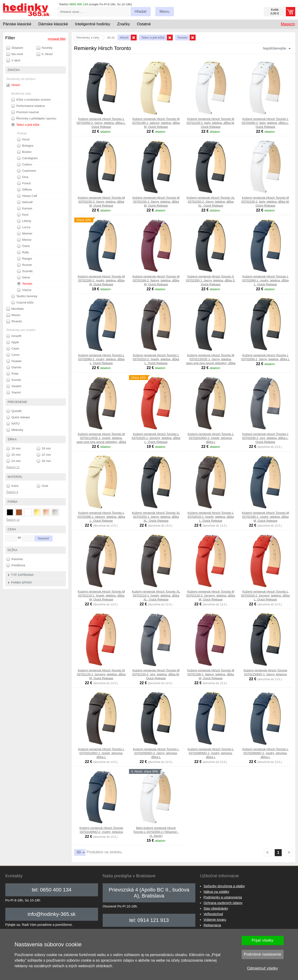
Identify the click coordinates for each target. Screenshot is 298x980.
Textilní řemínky (24, 296)
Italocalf (25, 202)
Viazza (24, 290)
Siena (24, 277)
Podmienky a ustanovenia (223, 897)
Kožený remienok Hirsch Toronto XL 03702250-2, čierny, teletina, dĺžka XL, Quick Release (211, 202)
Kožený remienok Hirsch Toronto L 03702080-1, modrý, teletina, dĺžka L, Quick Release (265, 280)
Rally (23, 252)
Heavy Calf (27, 196)
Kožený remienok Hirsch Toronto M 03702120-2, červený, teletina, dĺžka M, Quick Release (211, 596)
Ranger (25, 259)
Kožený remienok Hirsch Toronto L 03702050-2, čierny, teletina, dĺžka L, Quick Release (101, 123)
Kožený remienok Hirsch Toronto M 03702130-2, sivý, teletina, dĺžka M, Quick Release (156, 674)
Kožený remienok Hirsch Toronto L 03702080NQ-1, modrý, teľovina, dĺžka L (211, 753)
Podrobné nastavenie (262, 954)
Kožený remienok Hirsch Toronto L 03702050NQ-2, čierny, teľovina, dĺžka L (156, 753)
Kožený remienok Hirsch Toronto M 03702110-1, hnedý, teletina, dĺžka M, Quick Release (101, 596)
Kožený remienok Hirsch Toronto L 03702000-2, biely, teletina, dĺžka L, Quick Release (265, 123)
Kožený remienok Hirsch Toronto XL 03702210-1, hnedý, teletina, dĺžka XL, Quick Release (156, 596)
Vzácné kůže (22, 303)
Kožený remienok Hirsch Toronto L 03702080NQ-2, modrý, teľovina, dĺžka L (265, 753)
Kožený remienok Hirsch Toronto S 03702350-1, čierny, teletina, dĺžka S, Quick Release (211, 280)
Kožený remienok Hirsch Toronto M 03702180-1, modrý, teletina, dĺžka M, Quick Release (265, 517)
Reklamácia (212, 925)
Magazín (288, 24)
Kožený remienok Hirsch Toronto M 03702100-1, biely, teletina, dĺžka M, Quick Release (211, 123)
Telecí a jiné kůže (25, 125)
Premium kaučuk (25, 112)
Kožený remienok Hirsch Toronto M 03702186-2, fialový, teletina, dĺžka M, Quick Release (156, 280)
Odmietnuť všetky (262, 968)
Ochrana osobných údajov (223, 903)
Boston (24, 152)
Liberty (24, 221)
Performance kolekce (28, 106)
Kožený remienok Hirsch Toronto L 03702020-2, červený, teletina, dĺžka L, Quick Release (266, 596)
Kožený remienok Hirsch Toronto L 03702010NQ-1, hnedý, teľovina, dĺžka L (101, 753)
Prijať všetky (262, 940)
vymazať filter (57, 39)
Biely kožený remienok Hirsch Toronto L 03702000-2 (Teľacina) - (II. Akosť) (156, 832)
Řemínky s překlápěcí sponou (34, 119)
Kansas (25, 208)
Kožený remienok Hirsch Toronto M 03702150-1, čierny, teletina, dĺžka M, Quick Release (156, 202)
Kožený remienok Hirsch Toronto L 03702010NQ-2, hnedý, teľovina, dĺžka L (211, 438)
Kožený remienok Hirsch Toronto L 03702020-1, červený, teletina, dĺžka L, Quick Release (156, 438)
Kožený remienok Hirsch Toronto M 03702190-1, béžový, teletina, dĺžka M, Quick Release (156, 123)
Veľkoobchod (213, 914)
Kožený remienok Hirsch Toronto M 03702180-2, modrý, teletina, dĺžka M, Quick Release (101, 280)
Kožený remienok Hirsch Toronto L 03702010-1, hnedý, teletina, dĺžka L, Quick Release (211, 517)
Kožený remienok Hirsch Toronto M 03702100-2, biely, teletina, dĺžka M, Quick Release (265, 202)
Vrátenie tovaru (215, 920)
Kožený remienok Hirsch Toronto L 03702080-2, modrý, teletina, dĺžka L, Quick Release (101, 359)
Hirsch (13, 85)
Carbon (25, 165)
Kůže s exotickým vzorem (31, 100)
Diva (23, 177)
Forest (24, 183)
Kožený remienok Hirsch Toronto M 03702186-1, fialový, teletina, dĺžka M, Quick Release (211, 674)
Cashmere (27, 171)
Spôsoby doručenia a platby (224, 886)
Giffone (24, 190)
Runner (25, 265)
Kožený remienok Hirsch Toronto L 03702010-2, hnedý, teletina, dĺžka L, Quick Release (156, 359)
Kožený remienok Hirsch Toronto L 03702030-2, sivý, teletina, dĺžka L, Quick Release (265, 438)
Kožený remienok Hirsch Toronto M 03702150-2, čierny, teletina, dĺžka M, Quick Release (101, 202)
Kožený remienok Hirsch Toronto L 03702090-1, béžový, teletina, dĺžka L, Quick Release (101, 517)
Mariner (25, 234)
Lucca (24, 227)
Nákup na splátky (216, 892)
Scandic (25, 271)
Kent (23, 215)
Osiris (24, 246)
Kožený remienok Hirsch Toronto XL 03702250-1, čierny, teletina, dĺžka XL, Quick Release (156, 517)
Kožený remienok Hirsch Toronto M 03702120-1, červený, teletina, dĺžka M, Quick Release (101, 674)
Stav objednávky (216, 908)
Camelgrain (27, 158)
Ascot (23, 139)
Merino (24, 240)
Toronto (25, 284)
